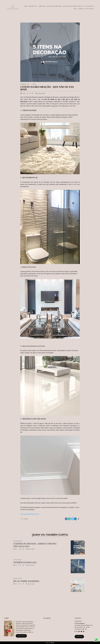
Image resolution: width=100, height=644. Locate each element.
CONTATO (81, 9)
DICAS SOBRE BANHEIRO (26, 581)
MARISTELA (91, 6)
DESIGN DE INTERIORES (54, 6)
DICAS (34, 84)
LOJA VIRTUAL (90, 9)
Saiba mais (21, 636)
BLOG (75, 9)
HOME (26, 6)
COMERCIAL (42, 6)
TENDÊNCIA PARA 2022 (25, 562)
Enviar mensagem (80, 623)
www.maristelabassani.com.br (30, 514)
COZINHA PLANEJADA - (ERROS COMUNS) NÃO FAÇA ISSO (35, 545)
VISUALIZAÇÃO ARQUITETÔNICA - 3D (74, 6)
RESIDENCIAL (33, 6)
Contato (79, 637)
